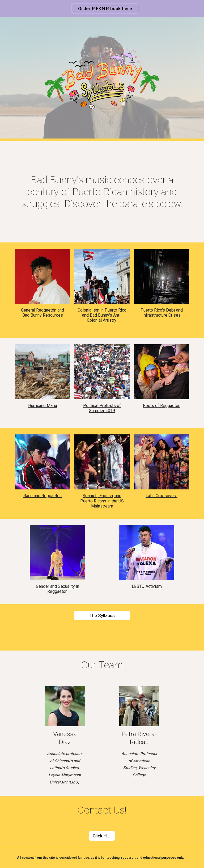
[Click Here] (102, 836)
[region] (102, 9)
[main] (102, 192)
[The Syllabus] (102, 615)
